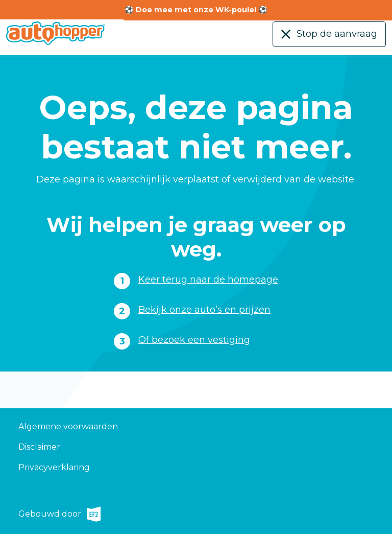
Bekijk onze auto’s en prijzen (204, 310)
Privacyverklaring (54, 467)
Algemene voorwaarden (68, 426)
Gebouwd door (59, 514)
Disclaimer (39, 447)
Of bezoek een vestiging (194, 340)
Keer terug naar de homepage (208, 280)
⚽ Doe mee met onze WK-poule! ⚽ (196, 10)
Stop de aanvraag (337, 34)
